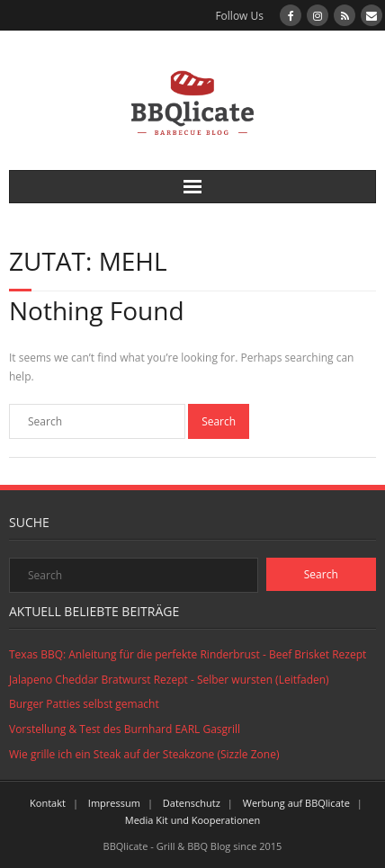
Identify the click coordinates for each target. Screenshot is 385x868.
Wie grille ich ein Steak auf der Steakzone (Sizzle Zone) (144, 754)
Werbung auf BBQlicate (296, 803)
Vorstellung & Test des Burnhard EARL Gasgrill (125, 729)
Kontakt (48, 803)
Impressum (114, 803)
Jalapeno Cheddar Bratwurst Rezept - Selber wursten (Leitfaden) (169, 680)
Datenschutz (192, 803)
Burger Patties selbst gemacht (84, 704)
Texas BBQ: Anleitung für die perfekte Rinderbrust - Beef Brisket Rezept (188, 654)
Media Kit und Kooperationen (192, 820)
